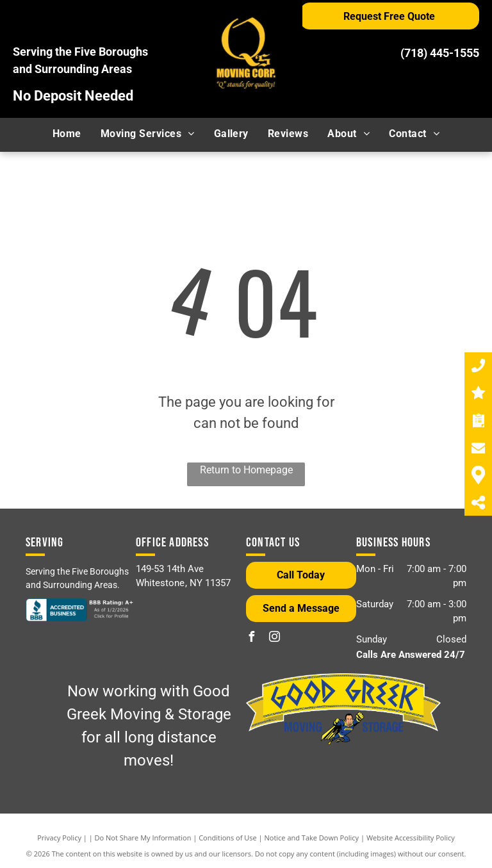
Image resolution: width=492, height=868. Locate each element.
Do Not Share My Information (143, 838)
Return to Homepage (246, 470)
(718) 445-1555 (440, 53)
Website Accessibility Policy (411, 838)
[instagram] (274, 638)
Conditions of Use (228, 838)
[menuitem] (67, 134)
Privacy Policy (59, 838)
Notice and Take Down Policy (312, 838)
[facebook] (251, 638)
